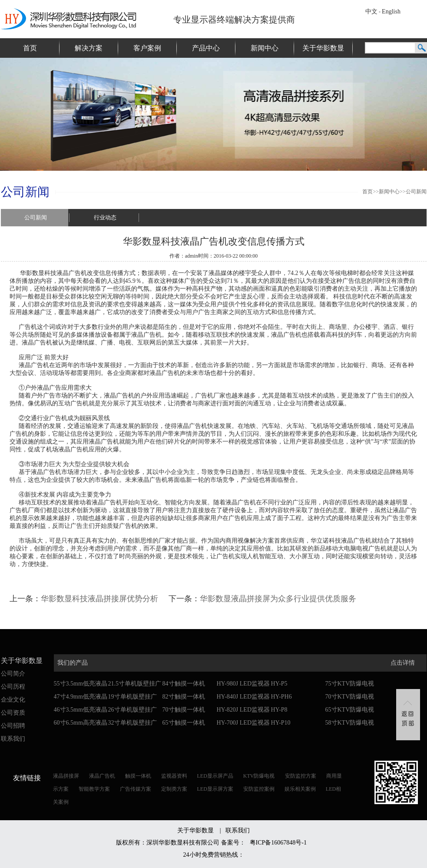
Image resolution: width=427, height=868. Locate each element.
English (391, 12)
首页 (30, 48)
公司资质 (13, 713)
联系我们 (13, 739)
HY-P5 (279, 684)
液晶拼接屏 (66, 776)
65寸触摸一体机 (184, 723)
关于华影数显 (323, 48)
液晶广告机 (102, 776)
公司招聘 (13, 726)
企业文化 (13, 700)
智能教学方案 (94, 789)
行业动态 (105, 217)
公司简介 (13, 674)
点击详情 (403, 663)
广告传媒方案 (136, 789)
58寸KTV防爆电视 (350, 723)
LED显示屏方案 (215, 789)
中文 (371, 12)
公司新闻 (416, 192)
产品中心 (206, 48)
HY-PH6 (281, 697)
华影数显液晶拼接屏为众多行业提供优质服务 (278, 599)
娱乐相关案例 (300, 789)
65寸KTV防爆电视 (350, 710)
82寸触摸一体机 (184, 697)
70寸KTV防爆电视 (350, 697)
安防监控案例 (259, 789)
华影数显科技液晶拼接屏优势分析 (99, 599)
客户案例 (147, 48)
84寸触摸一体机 (184, 684)
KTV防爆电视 (259, 776)
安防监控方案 (301, 776)
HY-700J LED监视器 (243, 723)
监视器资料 (174, 776)
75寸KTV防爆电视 (350, 684)
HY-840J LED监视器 (243, 697)
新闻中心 (265, 48)
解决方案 (89, 48)
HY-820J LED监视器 (243, 710)
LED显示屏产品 (215, 776)
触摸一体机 (138, 776)
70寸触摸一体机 (184, 710)
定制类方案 (174, 789)
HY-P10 (281, 723)
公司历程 (13, 687)
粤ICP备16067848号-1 (278, 843)
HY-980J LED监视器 (243, 684)
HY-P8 (279, 710)
